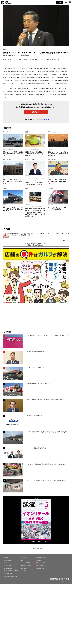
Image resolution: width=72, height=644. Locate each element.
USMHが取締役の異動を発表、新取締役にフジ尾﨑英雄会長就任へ (45, 400)
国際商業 (7, 558)
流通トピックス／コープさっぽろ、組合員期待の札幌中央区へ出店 (13, 182)
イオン (55, 177)
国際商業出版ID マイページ (43, 568)
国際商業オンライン (9, 560)
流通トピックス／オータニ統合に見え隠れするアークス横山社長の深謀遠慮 (58, 154)
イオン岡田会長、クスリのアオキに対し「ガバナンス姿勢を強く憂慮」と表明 (47, 336)
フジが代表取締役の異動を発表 (35, 351)
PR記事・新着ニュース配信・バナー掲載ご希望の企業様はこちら (36, 244)
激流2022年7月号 (25, 56)
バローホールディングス (14, 56)
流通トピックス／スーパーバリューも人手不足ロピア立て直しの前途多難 (13, 209)
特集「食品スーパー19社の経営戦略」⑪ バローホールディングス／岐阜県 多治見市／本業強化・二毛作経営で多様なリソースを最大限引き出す (35, 212)
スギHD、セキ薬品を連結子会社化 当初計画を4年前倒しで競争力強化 (46, 464)
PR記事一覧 (66, 241)
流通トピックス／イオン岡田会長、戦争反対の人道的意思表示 (57, 181)
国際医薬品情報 (8, 568)
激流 (6, 563)
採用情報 (24, 568)
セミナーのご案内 (26, 563)
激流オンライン (7, 59)
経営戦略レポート (9, 574)
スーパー (5, 56)
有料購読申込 (36, 112)
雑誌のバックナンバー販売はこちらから (37, 542)
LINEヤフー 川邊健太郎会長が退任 (36, 448)
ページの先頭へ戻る (37, 549)
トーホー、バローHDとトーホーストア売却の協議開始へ (57, 208)
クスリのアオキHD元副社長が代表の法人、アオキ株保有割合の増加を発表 (47, 432)
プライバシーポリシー (42, 563)
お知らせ (24, 558)
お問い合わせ (39, 560)
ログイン (60, 2)
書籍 (22, 560)
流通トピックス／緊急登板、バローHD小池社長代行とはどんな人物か (35, 154)
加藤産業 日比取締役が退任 (35, 416)
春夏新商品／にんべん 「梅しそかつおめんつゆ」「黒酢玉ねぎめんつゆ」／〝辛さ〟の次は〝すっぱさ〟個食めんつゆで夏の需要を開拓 (39, 234)
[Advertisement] (36, 317)
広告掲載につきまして (27, 566)
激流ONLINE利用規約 (41, 566)
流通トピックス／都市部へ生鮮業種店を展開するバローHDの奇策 (13, 153)
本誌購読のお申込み (41, 558)
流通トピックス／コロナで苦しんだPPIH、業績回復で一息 (35, 184)
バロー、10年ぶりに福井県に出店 (36, 368)
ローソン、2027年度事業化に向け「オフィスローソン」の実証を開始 (46, 480)
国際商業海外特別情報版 (11, 576)
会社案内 (24, 571)
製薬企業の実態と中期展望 (11, 571)
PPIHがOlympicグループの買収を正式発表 (38, 384)
